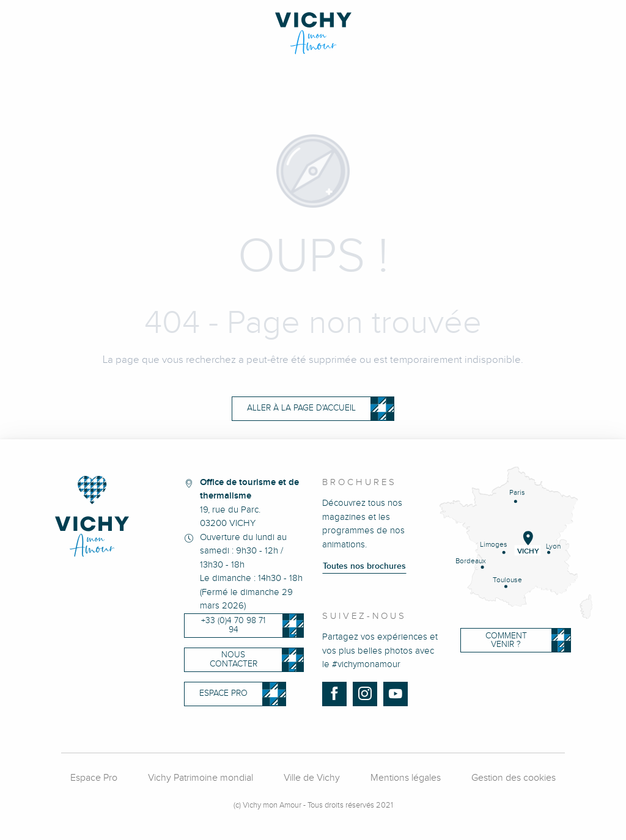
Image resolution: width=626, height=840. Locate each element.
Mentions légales (406, 778)
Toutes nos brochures (364, 566)
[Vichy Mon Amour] (313, 33)
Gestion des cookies (514, 778)
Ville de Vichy (312, 778)
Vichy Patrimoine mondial (201, 778)
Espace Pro (94, 778)
